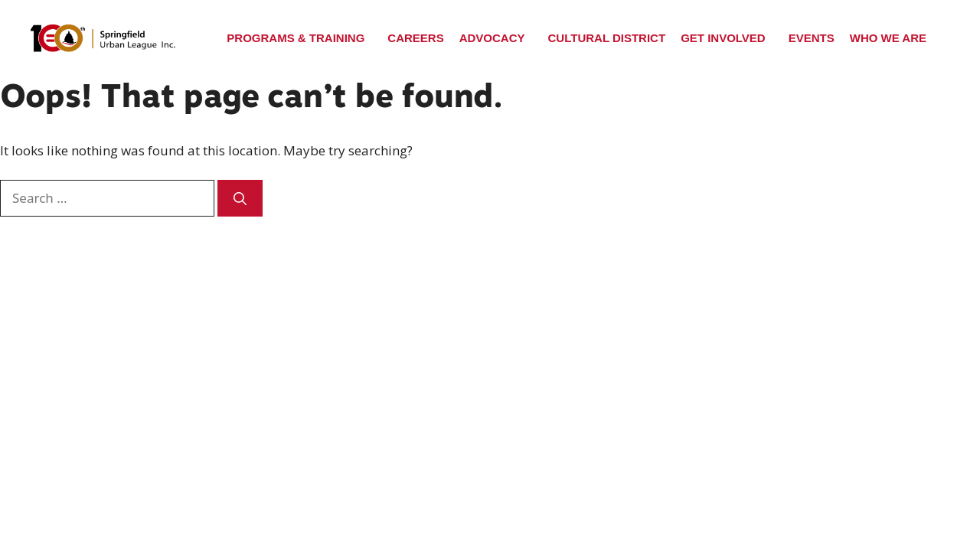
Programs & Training (296, 38)
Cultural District (607, 38)
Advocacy (492, 38)
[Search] (240, 198)
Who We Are (888, 38)
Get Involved (723, 38)
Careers (415, 38)
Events (812, 38)
